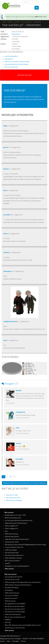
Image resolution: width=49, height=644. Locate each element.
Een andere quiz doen (13, 498)
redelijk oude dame (10, 321)
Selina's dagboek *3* (12, 526)
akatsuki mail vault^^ (12, 598)
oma (5, 340)
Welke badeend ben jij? (12, 593)
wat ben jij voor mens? (12, 542)
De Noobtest (9, 590)
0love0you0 (16, 34)
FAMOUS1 (8, 620)
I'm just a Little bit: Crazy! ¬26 (14, 547)
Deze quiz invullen (12, 495)
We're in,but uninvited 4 (12, 561)
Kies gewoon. (9, 59)
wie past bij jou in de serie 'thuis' (15, 628)
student (6, 252)
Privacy (23, 641)
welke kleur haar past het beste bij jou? (17, 539)
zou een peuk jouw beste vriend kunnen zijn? (19, 520)
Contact (2, 641)
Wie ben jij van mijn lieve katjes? (15, 606)
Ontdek (10, 22)
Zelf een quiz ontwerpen (14, 500)
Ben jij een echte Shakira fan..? (14, 555)
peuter (6, 147)
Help (8, 641)
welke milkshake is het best (13, 558)
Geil (6, 531)
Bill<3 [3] (8, 622)
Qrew (8, 17)
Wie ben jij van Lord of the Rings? (15, 612)
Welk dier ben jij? (10, 601)
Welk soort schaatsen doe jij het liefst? (17, 62)
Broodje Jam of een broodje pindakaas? (17, 566)
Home (4, 22)
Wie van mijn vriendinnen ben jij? (15, 617)
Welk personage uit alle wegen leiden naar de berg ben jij (23, 582)
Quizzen (17, 22)
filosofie (19, 390)
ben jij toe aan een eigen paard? (15, 609)
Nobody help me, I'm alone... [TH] (15, 515)
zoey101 (8, 563)
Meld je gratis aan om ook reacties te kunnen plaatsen (24, 483)
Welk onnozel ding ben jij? (13, 518)
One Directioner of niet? (12, 579)
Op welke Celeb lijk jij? (12, 587)
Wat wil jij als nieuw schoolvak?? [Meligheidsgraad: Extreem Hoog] (25, 544)
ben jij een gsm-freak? (12, 553)
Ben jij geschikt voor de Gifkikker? (15, 604)
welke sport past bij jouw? (13, 614)
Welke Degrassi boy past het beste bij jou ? (18, 585)
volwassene (8, 271)
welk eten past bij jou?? (12, 536)
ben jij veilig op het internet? (14, 577)
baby (5, 126)
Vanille (18, 443)
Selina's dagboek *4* (12, 528)
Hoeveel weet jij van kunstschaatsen (17, 64)
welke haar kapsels (11, 550)
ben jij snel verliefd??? (12, 596)
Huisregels (15, 641)
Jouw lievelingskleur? (11, 56)
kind (5, 190)
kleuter (6, 169)
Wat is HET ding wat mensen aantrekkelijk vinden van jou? (23, 625)
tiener (6, 234)
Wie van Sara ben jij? (11, 67)
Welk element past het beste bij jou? (16, 523)
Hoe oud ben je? (26, 22)
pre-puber (7, 215)
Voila (17, 428)
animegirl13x (20, 412)
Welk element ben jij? (12, 534)
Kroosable (19, 459)
